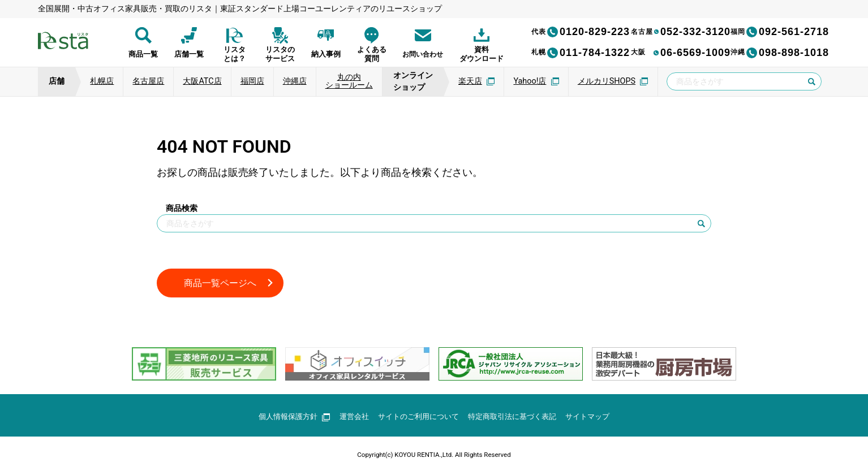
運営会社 (348, 418)
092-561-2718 (780, 32)
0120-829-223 (581, 32)
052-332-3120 (681, 32)
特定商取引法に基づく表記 (517, 418)
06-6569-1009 (681, 53)
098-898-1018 (780, 53)
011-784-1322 (581, 53)
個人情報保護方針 (285, 418)
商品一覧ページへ (225, 284)
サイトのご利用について (416, 418)
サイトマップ (597, 418)
